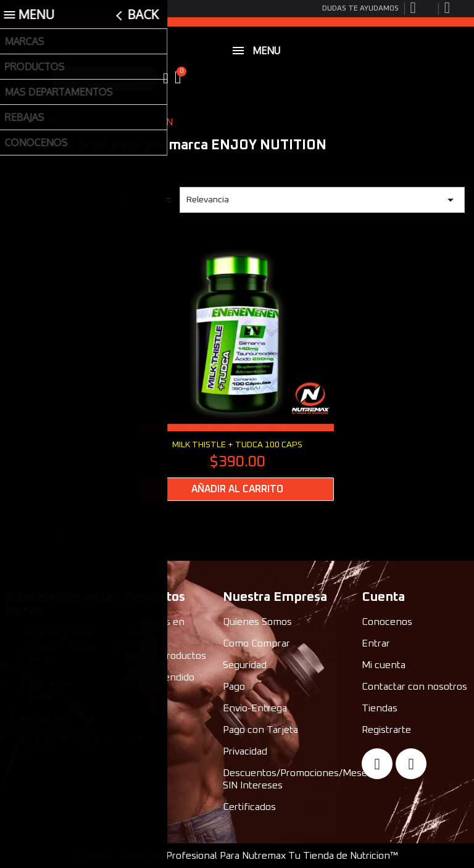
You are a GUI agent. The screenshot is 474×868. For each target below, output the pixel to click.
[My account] (166, 78)
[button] (180, 78)
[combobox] (106, 78)
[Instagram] (411, 764)
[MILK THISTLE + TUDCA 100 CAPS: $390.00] (237, 369)
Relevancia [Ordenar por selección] (322, 200)
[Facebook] (377, 764)
